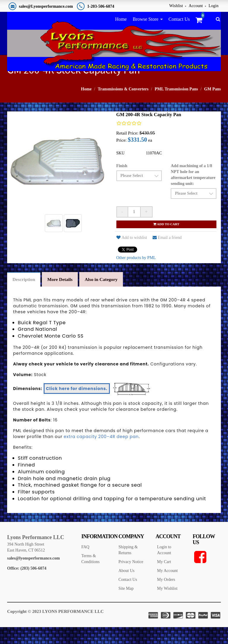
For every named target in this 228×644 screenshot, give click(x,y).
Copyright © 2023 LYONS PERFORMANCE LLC (55, 629)
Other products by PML (136, 274)
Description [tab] (25, 296)
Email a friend (167, 254)
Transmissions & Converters (123, 105)
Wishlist (176, 6)
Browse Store (146, 19)
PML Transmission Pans (176, 105)
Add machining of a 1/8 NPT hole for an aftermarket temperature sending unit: (193, 191)
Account (196, 6)
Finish (122, 182)
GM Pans (213, 105)
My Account (167, 588)
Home (121, 19)
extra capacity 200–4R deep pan (101, 454)
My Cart (164, 579)
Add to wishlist (132, 254)
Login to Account (164, 567)
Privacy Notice (131, 579)
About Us (126, 588)
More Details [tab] (63, 296)
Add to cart (166, 240)
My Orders (166, 597)
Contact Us (179, 19)
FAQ (85, 564)
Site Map (126, 606)
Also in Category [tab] (106, 296)
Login (214, 6)
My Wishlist (167, 606)
